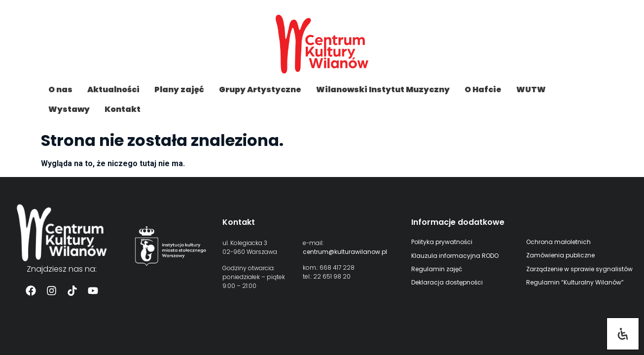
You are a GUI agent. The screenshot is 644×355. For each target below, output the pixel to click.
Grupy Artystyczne (260, 89)
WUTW (531, 89)
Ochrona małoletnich (558, 242)
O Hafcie (483, 89)
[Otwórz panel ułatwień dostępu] (623, 334)
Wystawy (69, 109)
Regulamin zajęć (437, 269)
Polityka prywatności (442, 242)
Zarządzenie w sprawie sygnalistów (579, 269)
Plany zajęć (179, 89)
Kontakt (123, 109)
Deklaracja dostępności (447, 282)
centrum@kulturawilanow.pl (345, 252)
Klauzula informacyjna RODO (455, 256)
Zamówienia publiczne (560, 255)
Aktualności (113, 89)
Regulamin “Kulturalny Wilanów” (575, 282)
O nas (60, 89)
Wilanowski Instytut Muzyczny (383, 89)
